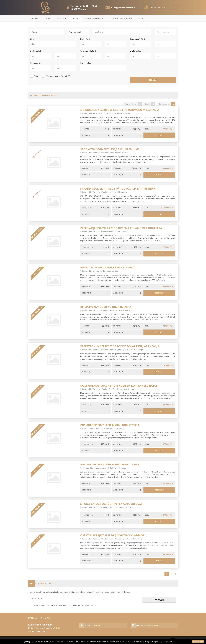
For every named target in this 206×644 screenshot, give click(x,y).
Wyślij (159, 599)
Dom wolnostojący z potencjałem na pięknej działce (119, 385)
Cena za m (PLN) (137, 39)
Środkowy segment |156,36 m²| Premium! (110, 149)
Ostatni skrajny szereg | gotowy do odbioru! (114, 535)
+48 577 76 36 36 (158, 7)
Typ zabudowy (86, 63)
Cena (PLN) (85, 39)
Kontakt (141, 18)
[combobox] (122, 32)
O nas (48, 18)
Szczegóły (159, 135)
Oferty (75, 18)
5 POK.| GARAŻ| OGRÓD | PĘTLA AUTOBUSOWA (111, 504)
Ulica (32, 39)
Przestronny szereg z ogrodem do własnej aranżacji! (120, 346)
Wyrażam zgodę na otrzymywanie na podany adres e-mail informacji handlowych (65, 605)
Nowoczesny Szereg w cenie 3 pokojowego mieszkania (120, 110)
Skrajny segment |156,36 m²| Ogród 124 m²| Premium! (118, 188)
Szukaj (153, 80)
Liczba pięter (135, 51)
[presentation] (123, 600)
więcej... (93, 605)
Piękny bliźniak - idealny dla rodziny (108, 267)
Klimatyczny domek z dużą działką (106, 307)
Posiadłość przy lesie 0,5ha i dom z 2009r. (110, 425)
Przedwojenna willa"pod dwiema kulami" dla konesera (121, 228)
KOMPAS (35, 18)
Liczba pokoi (35, 51)
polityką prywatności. (164, 642)
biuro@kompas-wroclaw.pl (123, 7)
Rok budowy (35, 63)
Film (36, 76)
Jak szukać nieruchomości (121, 18)
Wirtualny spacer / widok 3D (58, 76)
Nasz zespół (61, 18)
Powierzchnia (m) (88, 51)
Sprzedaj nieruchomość (94, 18)
